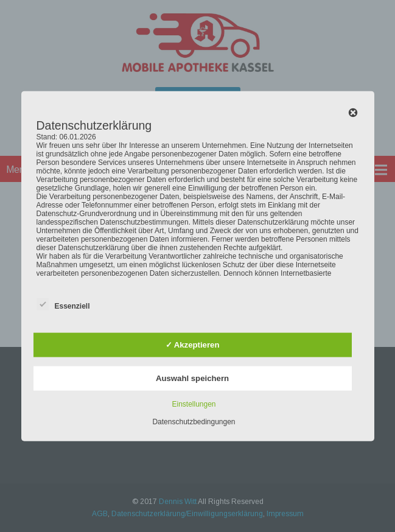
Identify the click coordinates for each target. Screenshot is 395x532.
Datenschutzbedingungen (194, 421)
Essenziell (63, 303)
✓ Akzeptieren (193, 345)
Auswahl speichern (192, 378)
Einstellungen (194, 404)
